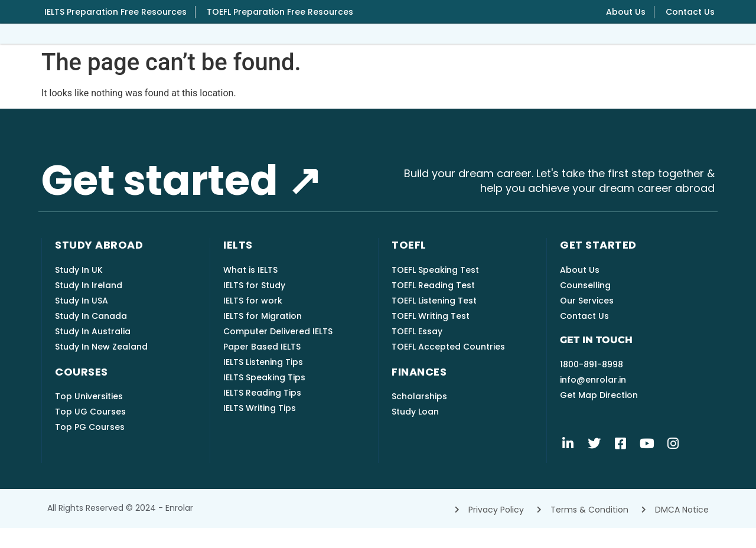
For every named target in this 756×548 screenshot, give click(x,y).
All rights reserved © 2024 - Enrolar (120, 528)
